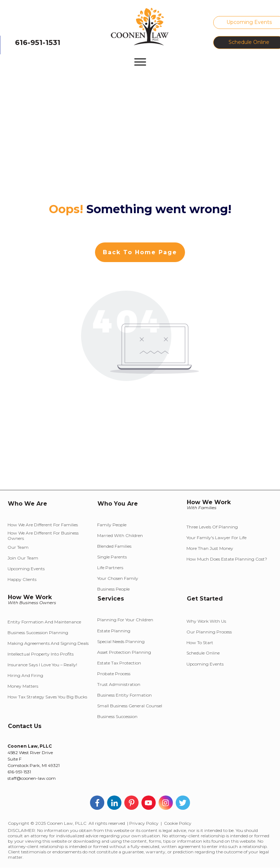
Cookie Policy (178, 823)
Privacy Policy (144, 823)
